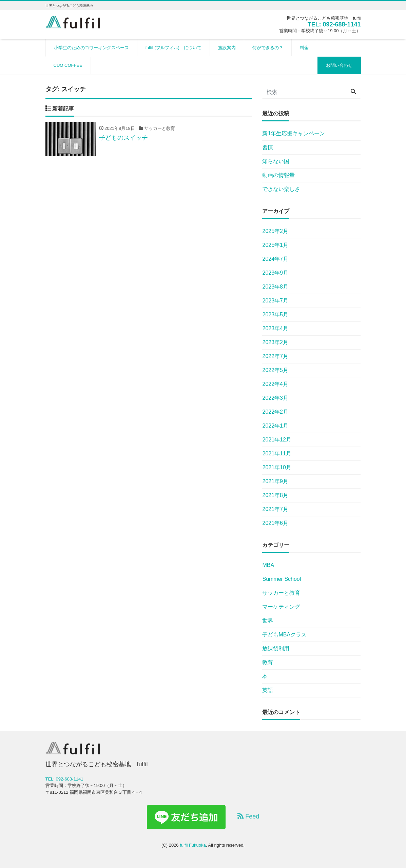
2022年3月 (275, 398)
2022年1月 (275, 426)
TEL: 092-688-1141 (334, 24)
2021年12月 (277, 440)
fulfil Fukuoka (193, 845)
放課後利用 (276, 648)
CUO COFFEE (68, 65)
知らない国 (276, 161)
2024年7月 (275, 259)
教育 (268, 662)
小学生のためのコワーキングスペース (91, 48)
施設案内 (227, 48)
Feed (248, 816)
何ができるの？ (268, 48)
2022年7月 (275, 356)
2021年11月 (277, 453)
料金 (304, 48)
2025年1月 (275, 245)
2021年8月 (275, 495)
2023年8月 (275, 287)
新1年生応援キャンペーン (294, 133)
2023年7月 (275, 301)
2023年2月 (275, 342)
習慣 (268, 147)
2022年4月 (275, 384)
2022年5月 (275, 370)
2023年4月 (275, 328)
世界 (268, 621)
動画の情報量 (278, 175)
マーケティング (281, 607)
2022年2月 (275, 412)
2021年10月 (277, 467)
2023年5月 (275, 314)
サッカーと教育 (281, 593)
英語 (268, 690)
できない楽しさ (281, 189)
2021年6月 (275, 523)
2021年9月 (275, 481)
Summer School (282, 579)
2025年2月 (275, 231)
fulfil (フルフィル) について (173, 48)
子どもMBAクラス (284, 635)
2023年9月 (275, 273)
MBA (268, 565)
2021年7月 (275, 509)
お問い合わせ (339, 65)
